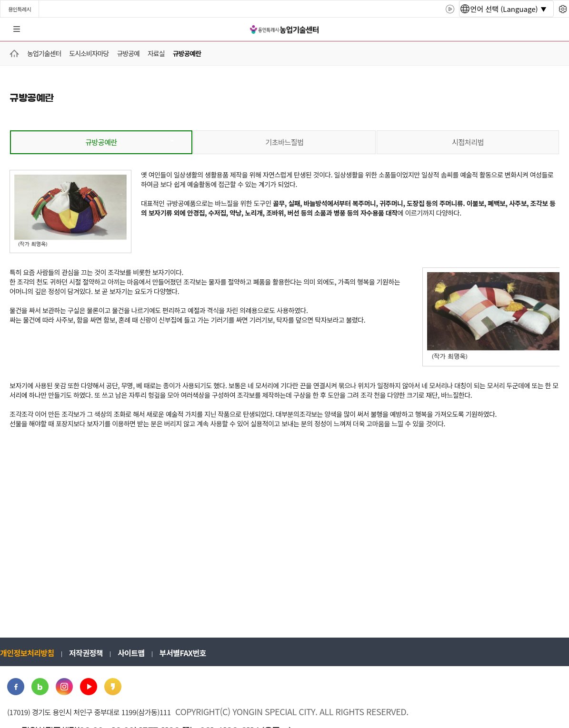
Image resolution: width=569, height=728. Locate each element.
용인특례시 (20, 9)
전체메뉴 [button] (17, 30)
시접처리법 (468, 142)
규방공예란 (101, 142)
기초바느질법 (285, 142)
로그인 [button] (553, 30)
